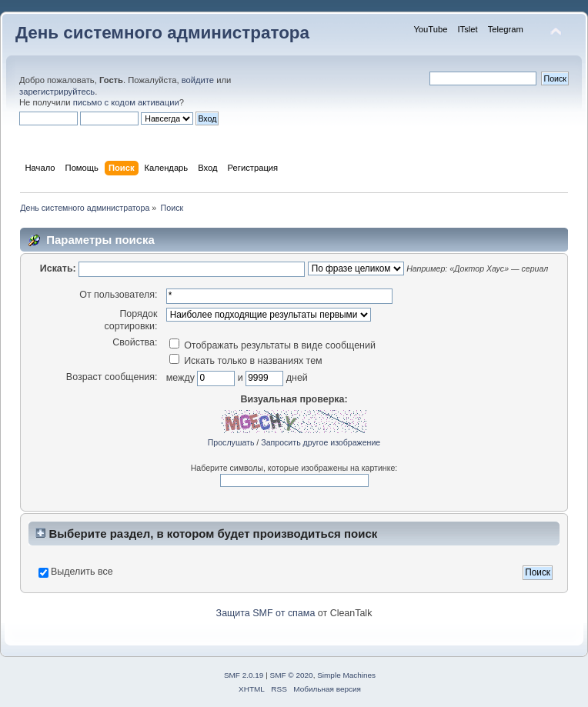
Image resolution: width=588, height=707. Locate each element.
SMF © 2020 (292, 675)
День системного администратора (162, 33)
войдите (198, 80)
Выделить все (82, 572)
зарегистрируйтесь (57, 92)
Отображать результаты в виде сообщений (272, 345)
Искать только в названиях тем (246, 361)
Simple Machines (346, 675)
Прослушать (231, 442)
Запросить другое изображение (321, 442)
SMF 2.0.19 (244, 675)
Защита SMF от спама (266, 613)
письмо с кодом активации (126, 102)
